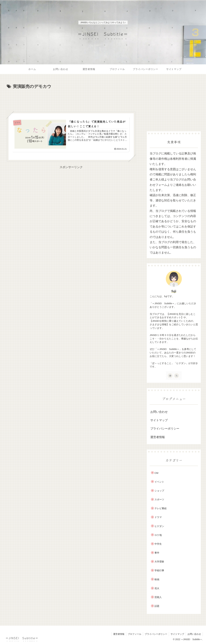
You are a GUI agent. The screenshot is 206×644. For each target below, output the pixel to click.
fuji (174, 291)
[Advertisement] (71, 99)
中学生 (158, 544)
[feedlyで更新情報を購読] (170, 376)
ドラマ (158, 517)
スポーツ (159, 499)
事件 (157, 553)
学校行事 (159, 570)
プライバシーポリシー (165, 429)
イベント (159, 482)
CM (156, 473)
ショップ (159, 491)
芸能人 (158, 597)
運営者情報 (158, 437)
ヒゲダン (159, 526)
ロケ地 (158, 535)
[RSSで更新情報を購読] (177, 376)
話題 (157, 606)
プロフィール (135, 634)
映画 (157, 579)
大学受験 (159, 562)
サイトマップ (159, 420)
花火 (157, 588)
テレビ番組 (161, 508)
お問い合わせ (159, 412)
